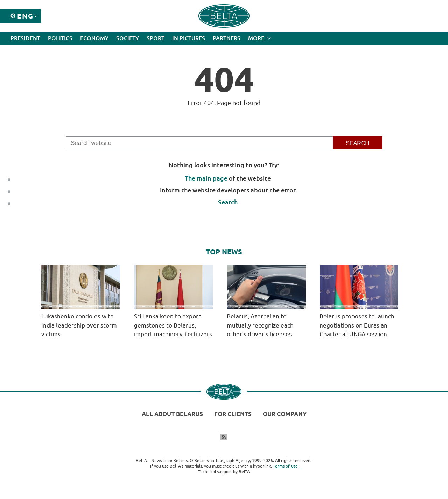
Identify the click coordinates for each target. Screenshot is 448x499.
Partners (227, 38)
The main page (206, 178)
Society (128, 38)
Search (228, 202)
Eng (25, 16)
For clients (233, 414)
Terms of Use (285, 466)
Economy (94, 38)
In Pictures (189, 38)
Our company (285, 414)
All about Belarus (172, 414)
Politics (60, 38)
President (25, 38)
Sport (156, 38)
